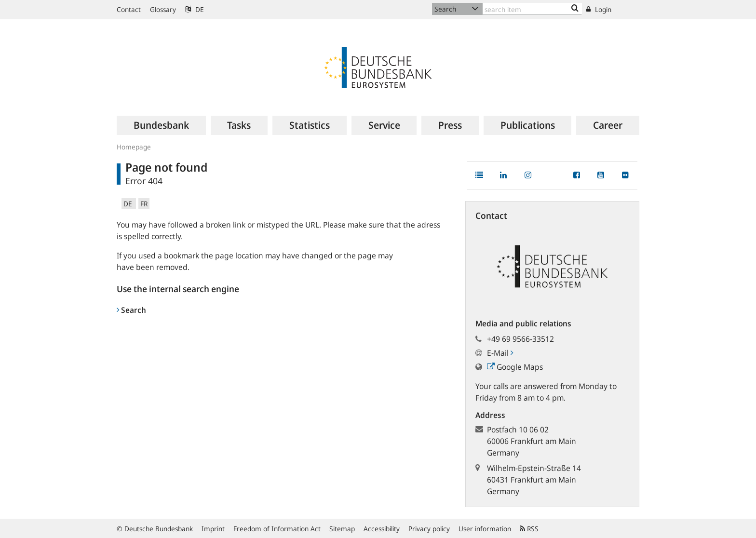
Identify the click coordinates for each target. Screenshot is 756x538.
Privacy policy (429, 529)
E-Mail (500, 353)
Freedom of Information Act (277, 529)
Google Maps (515, 367)
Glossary (163, 9)
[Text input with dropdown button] (532, 9)
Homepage (134, 147)
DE (195, 9)
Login (599, 9)
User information (485, 529)
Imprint (213, 529)
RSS (529, 529)
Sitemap (342, 529)
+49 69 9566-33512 (520, 339)
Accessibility (382, 529)
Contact (129, 9)
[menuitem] (161, 125)
